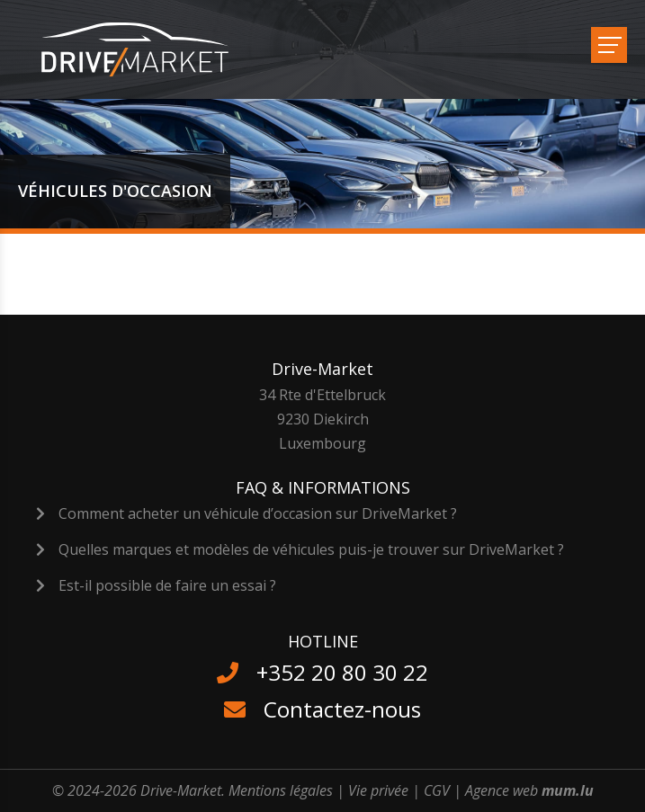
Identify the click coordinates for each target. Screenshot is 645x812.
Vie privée (378, 790)
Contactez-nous (342, 709)
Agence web (502, 790)
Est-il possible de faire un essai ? (167, 585)
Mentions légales (281, 790)
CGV (437, 790)
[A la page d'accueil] (146, 49)
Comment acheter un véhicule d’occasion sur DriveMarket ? (258, 513)
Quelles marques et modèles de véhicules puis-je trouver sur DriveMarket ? (311, 549)
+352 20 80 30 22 (342, 672)
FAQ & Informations (323, 487)
